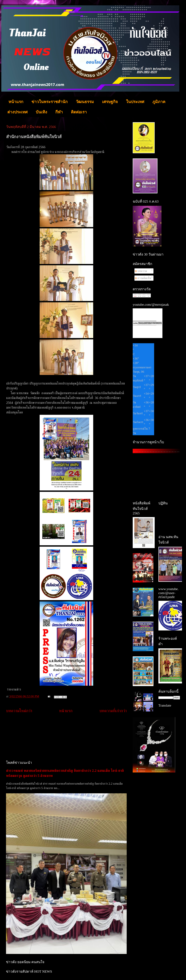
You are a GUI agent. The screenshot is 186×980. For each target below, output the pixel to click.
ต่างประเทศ (17, 112)
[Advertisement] (66, 737)
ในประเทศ (135, 102)
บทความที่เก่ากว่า (113, 711)
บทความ (141, 271)
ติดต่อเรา (79, 112)
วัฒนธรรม (85, 102)
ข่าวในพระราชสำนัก (50, 102)
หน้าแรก (16, 102)
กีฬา (59, 112)
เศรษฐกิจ (110, 102)
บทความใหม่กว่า (19, 711)
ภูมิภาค (159, 102)
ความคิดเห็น (143, 278)
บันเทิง (41, 112)
